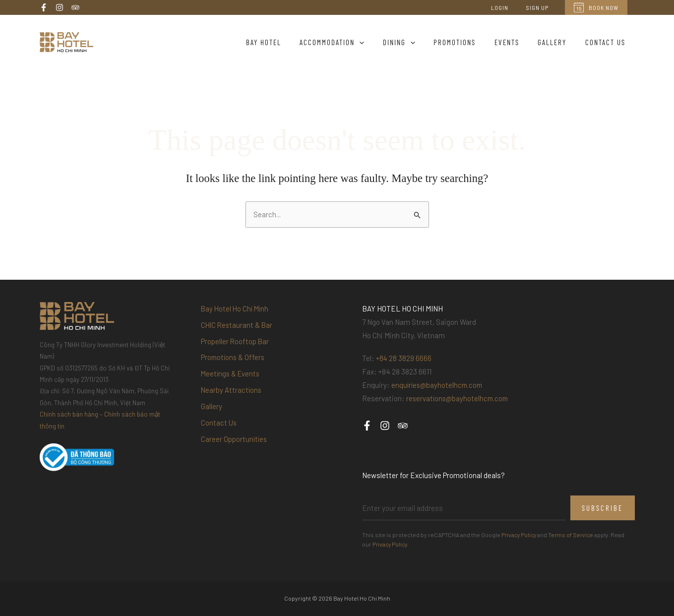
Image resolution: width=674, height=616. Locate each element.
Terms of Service (574, 535)
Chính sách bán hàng (69, 415)
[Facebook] (44, 7)
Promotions (468, 42)
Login (509, 7)
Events (516, 42)
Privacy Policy (520, 535)
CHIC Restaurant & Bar (238, 326)
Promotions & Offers (234, 360)
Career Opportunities (235, 446)
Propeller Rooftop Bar (235, 343)
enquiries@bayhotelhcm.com (439, 385)
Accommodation (353, 42)
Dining (416, 42)
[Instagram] (60, 7)
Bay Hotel (288, 42)
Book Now (596, 7)
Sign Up (540, 7)
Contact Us (607, 42)
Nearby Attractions (232, 394)
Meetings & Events (232, 377)
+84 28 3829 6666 (404, 359)
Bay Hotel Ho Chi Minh (236, 309)
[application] (380, 42)
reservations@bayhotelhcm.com (459, 399)
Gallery (558, 42)
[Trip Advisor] (75, 7)
